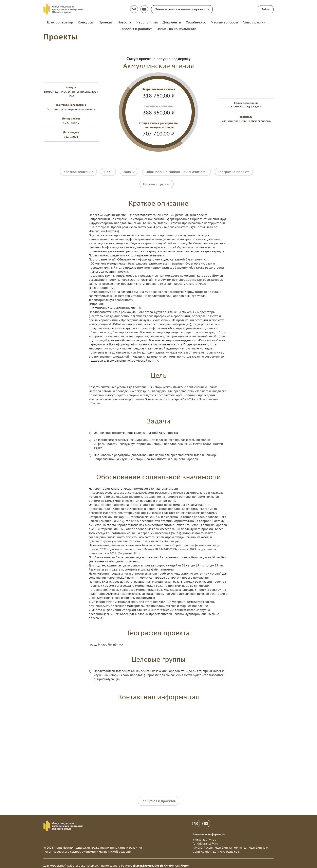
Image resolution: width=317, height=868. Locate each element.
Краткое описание (78, 171)
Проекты (106, 22)
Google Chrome (164, 861)
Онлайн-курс (196, 22)
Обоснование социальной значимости (176, 171)
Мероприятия (147, 22)
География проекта (234, 171)
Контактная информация (209, 830)
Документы (172, 22)
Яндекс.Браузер (143, 861)
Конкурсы (86, 22)
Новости (124, 22)
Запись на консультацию (177, 29)
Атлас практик (254, 22)
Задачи (129, 171)
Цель (108, 171)
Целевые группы (157, 182)
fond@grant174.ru (205, 839)
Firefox (185, 861)
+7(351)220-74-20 (204, 835)
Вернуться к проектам (158, 796)
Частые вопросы (225, 22)
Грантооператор (60, 22)
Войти (266, 9)
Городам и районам (136, 29)
